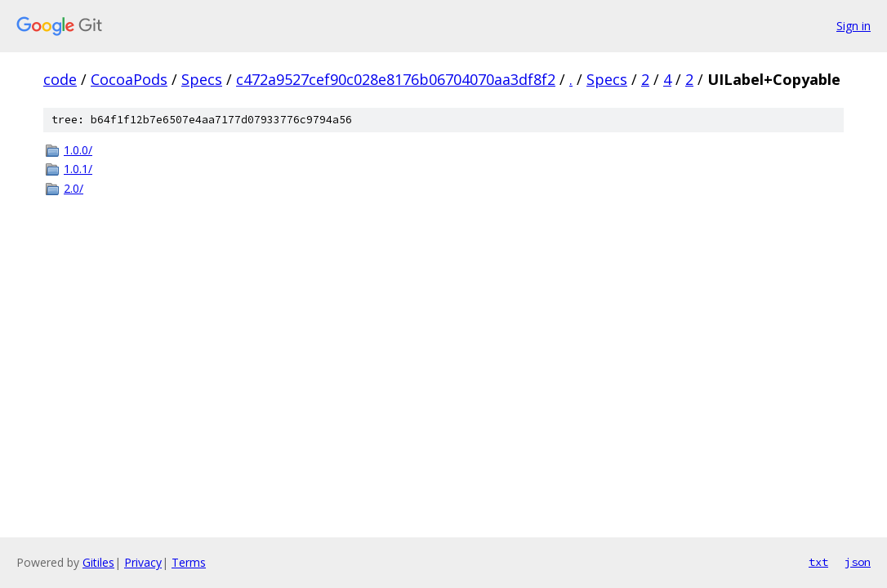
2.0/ (74, 188)
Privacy (143, 562)
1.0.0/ (78, 150)
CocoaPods (129, 79)
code (60, 79)
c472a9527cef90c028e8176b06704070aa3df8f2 (396, 79)
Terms (189, 562)
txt (818, 562)
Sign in (854, 26)
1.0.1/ (78, 169)
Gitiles (98, 562)
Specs (202, 79)
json (858, 562)
